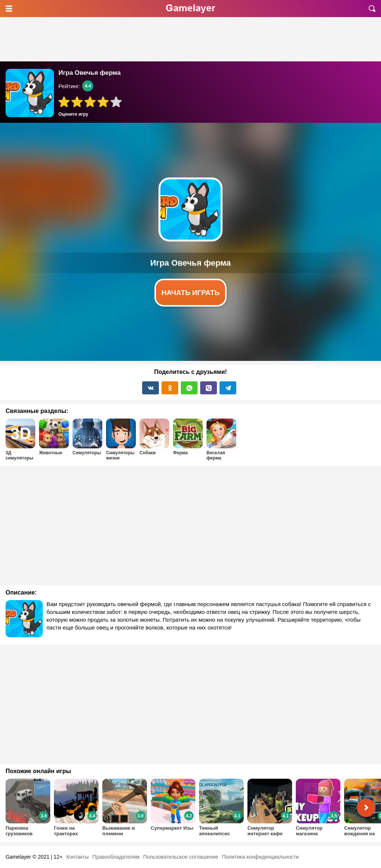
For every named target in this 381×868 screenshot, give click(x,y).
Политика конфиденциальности (260, 857)
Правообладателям (116, 857)
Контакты (77, 857)
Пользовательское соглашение (181, 857)
